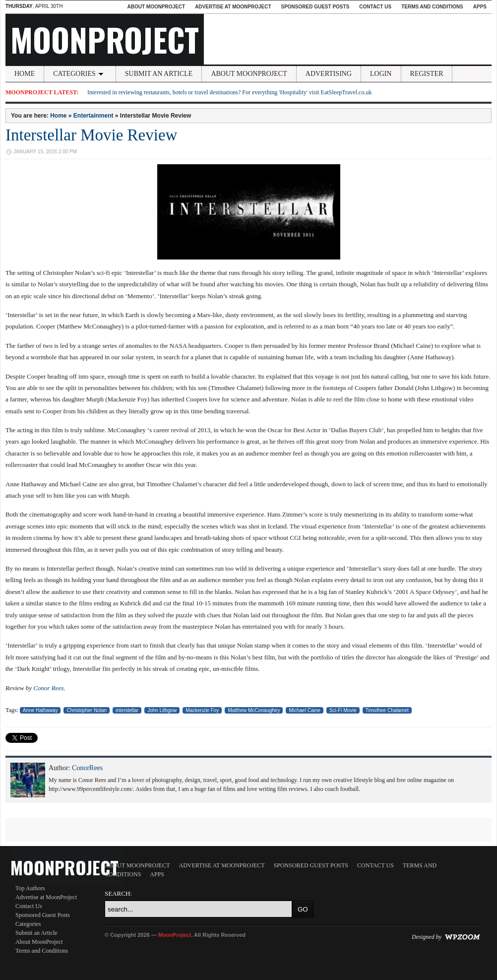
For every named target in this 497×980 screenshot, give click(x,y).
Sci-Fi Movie (343, 710)
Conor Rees (48, 688)
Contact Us (375, 7)
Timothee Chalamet (387, 710)
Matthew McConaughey (254, 710)
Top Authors (30, 888)
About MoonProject (156, 7)
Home (25, 74)
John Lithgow (162, 710)
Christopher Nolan (87, 710)
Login (381, 74)
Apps (480, 7)
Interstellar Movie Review (91, 135)
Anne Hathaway (40, 710)
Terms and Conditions (432, 7)
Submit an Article (159, 74)
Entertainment (93, 116)
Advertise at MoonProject (233, 7)
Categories (80, 74)
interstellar (127, 710)
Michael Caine (304, 710)
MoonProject (105, 39)
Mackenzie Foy (202, 710)
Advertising (329, 74)
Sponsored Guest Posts (315, 7)
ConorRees (87, 768)
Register (427, 74)
